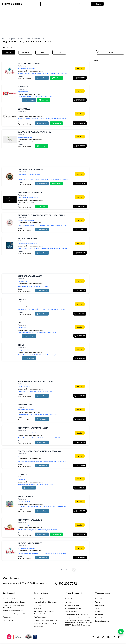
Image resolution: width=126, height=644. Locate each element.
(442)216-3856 (80, 534)
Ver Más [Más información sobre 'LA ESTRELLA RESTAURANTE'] (80, 548)
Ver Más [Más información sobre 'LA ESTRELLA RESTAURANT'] (80, 68)
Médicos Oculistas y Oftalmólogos (46, 602)
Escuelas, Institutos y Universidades (15, 599)
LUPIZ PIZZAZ (24, 87)
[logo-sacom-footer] (22, 637)
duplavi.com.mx (23, 479)
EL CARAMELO (24, 109)
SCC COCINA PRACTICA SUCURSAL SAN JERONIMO (39, 451)
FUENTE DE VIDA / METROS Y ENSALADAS (36, 381)
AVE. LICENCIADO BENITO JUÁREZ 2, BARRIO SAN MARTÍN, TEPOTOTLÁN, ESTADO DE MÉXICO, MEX (44, 309)
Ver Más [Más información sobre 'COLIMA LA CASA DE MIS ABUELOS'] (80, 174)
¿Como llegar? (42, 78)
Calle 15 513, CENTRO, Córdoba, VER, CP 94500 (33, 286)
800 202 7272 (68, 583)
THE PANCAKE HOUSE (27, 238)
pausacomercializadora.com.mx (28, 197)
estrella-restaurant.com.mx (27, 68)
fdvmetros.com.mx (24, 386)
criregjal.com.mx (23, 328)
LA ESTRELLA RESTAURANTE (30, 543)
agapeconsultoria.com (25, 137)
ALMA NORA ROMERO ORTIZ (30, 276)
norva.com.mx (23, 281)
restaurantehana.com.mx (26, 410)
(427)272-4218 (80, 230)
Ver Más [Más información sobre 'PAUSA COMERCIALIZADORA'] (80, 197)
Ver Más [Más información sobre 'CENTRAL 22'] (80, 304)
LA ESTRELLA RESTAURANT (29, 63)
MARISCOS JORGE (26, 497)
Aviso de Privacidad (71, 611)
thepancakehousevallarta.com (28, 243)
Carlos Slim (99, 599)
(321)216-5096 (80, 184)
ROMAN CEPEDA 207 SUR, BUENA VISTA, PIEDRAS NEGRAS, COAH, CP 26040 (43, 73)
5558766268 (80, 314)
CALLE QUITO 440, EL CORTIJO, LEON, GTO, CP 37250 (35, 97)
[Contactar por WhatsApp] (121, 633)
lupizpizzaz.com (23, 92)
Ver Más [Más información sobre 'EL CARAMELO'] (80, 114)
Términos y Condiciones (73, 608)
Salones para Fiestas (10, 620)
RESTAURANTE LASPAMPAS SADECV (33, 428)
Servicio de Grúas (40, 599)
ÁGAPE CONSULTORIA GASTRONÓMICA (35, 132)
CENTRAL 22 (23, 299)
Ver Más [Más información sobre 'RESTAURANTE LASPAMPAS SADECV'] (80, 433)
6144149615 (80, 488)
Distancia (25, 52)
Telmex (98, 602)
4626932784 (80, 419)
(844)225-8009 (80, 123)
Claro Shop (99, 615)
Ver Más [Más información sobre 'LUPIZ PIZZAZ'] (80, 91)
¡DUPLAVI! (22, 474)
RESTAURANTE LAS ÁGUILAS (30, 520)
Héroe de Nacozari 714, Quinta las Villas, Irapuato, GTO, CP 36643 (38, 415)
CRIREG (21, 323)
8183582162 (80, 442)
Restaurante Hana (25, 405)
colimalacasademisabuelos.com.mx (29, 174)
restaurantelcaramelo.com (26, 114)
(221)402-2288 (80, 146)
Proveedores (69, 602)
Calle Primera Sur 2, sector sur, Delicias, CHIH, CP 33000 (35, 391)
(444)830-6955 (80, 511)
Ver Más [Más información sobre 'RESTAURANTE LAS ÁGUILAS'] (80, 525)
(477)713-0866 (80, 100)
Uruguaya (12, 39)
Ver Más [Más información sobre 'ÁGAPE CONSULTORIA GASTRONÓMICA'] (80, 137)
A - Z (42, 52)
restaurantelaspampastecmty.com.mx (30, 433)
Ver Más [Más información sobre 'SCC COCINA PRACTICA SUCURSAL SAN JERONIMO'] (80, 456)
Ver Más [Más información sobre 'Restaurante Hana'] (80, 409)
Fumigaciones (39, 626)
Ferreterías (7, 617)
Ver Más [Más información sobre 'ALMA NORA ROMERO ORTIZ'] (80, 281)
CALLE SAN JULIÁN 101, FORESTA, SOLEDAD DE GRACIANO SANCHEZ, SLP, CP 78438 (44, 507)
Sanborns (98, 611)
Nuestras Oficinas (71, 599)
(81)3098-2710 (80, 206)
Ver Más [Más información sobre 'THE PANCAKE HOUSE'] (80, 243)
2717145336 (80, 290)
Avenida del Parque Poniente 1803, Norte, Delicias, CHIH (35, 484)
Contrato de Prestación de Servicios (77, 615)
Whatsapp (56, 78)
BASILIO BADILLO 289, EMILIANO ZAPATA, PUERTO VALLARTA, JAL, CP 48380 (43, 248)
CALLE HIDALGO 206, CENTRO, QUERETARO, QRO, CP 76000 (37, 530)
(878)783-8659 (80, 78)
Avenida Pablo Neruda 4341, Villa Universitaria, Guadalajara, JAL (38, 333)
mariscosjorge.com (24, 502)
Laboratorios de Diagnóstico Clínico (15, 614)
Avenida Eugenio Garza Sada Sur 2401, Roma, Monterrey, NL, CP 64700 (40, 438)
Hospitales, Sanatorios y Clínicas (14, 602)
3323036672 (80, 336)
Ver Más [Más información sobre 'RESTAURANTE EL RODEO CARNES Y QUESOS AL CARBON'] (80, 220)
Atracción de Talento (72, 605)
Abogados (37, 608)
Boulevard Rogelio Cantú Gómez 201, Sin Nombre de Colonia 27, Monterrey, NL (42, 461)
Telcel (97, 608)
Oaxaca (21, 39)
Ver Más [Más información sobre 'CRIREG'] (80, 327)
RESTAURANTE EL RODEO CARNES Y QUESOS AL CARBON (42, 215)
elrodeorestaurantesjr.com (27, 220)
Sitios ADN (99, 618)
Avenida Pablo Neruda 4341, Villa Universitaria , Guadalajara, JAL (38, 355)
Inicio (3, 39)
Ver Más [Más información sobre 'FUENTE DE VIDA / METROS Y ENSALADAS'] (80, 386)
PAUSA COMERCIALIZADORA (30, 193)
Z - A (59, 52)
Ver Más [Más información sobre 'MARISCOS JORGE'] (80, 501)
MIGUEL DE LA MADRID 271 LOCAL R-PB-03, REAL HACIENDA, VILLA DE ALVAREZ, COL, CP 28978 (44, 179)
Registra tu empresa (102, 621)
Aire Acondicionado (41, 617)
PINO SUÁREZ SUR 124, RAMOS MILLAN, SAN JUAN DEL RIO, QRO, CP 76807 (43, 225)
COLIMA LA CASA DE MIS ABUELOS (33, 169)
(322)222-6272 (80, 253)
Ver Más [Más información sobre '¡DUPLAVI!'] (80, 479)
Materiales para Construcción (13, 611)
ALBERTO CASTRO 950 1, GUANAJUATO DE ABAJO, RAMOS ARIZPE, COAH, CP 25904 (44, 119)
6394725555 (80, 396)
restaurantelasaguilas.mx (26, 525)
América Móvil (100, 605)
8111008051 (80, 466)
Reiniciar (9, 52)
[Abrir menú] (123, 4)
